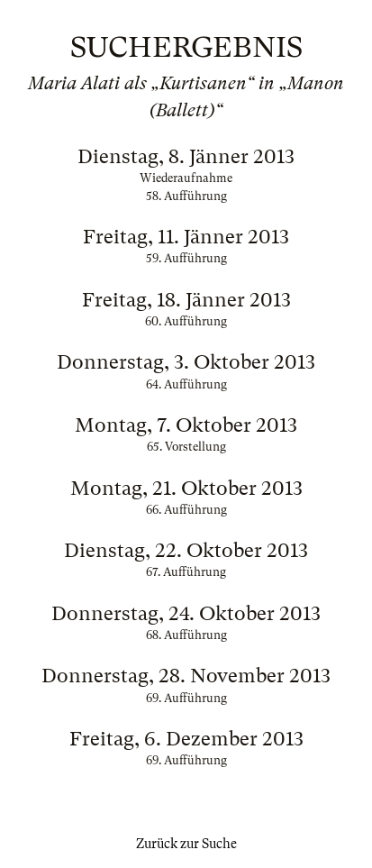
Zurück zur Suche (186, 844)
